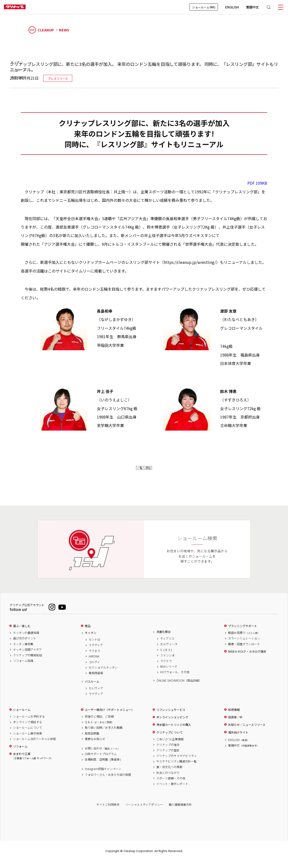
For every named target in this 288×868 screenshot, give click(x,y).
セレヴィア (96, 694)
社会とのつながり (168, 779)
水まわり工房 (32, 762)
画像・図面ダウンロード (244, 650)
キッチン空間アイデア (27, 656)
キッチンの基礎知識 (26, 639)
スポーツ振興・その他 (171, 784)
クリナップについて (169, 739)
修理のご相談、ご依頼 (99, 723)
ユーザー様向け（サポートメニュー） (109, 716)
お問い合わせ (102, 755)
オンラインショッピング (172, 724)
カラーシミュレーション (244, 645)
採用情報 (234, 716)
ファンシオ (167, 662)
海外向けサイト (238, 739)
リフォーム (20, 753)
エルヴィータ (169, 651)
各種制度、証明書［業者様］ (104, 766)
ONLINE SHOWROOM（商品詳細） (179, 687)
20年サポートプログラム (101, 760)
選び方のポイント (25, 645)
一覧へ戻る (144, 471)
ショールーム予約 (204, 7)
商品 (88, 632)
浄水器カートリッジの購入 (174, 731)
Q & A (99, 728)
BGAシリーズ (169, 673)
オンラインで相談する (28, 728)
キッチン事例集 (23, 650)
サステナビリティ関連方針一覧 (176, 768)
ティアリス (167, 645)
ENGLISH (232, 7)
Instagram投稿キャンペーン (103, 775)
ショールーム (22, 716)
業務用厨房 (96, 679)
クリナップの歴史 (168, 756)
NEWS (64, 30)
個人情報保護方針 (180, 811)
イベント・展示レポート (172, 790)
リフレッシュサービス (171, 716)
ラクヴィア (96, 700)
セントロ (94, 646)
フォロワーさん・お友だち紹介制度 (108, 781)
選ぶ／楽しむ (22, 632)
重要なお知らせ (95, 745)
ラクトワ (166, 667)
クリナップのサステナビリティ (176, 762)
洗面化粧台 (164, 638)
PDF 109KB (257, 183)
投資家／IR (235, 724)
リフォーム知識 (23, 667)
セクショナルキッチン (103, 674)
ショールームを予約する (29, 723)
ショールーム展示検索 (28, 740)
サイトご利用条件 (108, 811)
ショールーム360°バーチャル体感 (34, 745)
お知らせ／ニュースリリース (247, 731)
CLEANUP (41, 30)
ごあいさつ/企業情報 (170, 745)
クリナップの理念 (168, 751)
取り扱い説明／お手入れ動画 (104, 734)
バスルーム (92, 688)
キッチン (91, 639)
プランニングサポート (243, 632)
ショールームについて (28, 734)
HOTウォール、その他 (175, 679)
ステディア (96, 651)
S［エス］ (167, 656)
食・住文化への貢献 (169, 773)
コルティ (94, 668)
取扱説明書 (92, 740)
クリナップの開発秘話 (28, 661)
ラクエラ (94, 657)
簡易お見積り (244, 639)
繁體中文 (252, 7)
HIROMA (94, 663)
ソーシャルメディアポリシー (144, 811)
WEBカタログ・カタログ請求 (247, 658)
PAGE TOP (144, 838)
